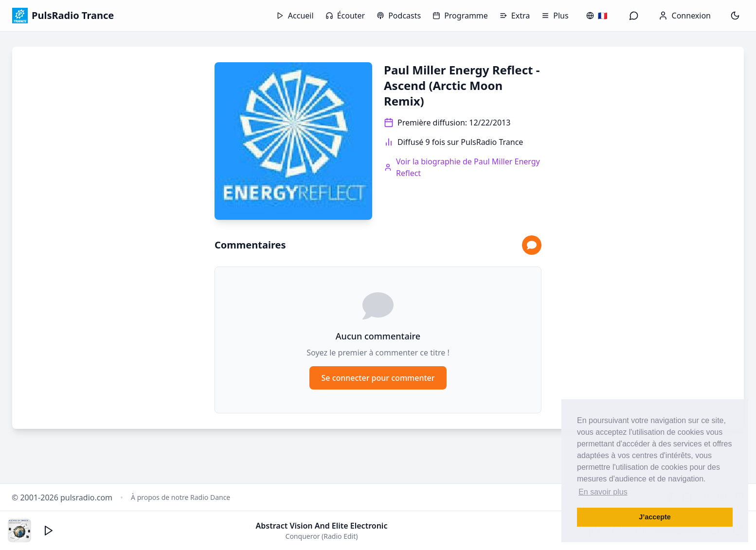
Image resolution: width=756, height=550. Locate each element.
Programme (460, 16)
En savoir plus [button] (603, 492)
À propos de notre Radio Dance (180, 497)
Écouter (345, 16)
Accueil (295, 16)
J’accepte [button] (655, 517)
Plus (555, 16)
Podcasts (399, 16)
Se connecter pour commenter (378, 378)
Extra (515, 16)
